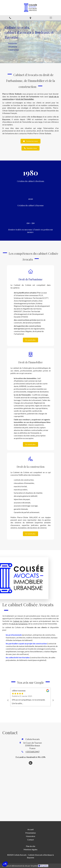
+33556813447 (32, 752)
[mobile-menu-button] (51, 18)
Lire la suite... (18, 703)
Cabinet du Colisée (21, 621)
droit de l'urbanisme (19, 624)
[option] (30, 697)
